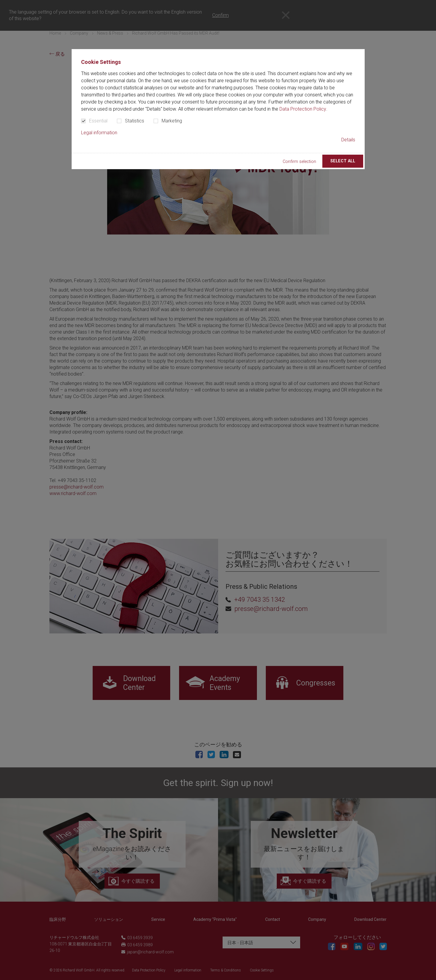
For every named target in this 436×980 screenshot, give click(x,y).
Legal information (99, 133)
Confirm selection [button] (299, 162)
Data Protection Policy (303, 109)
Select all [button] (343, 161)
